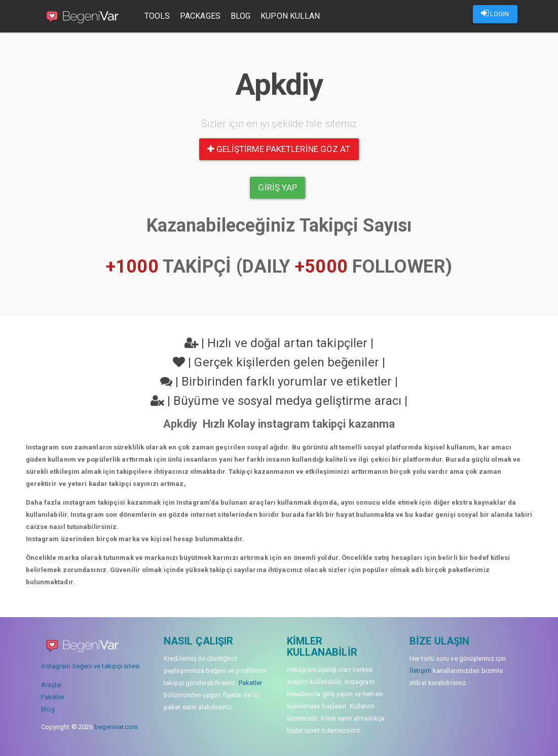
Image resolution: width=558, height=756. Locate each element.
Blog (240, 16)
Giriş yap (277, 187)
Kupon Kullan (290, 16)
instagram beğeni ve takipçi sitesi (90, 666)
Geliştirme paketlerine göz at (279, 149)
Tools (157, 16)
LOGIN (495, 13)
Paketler (53, 697)
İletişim (420, 671)
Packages (200, 16)
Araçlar (52, 685)
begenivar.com (116, 727)
